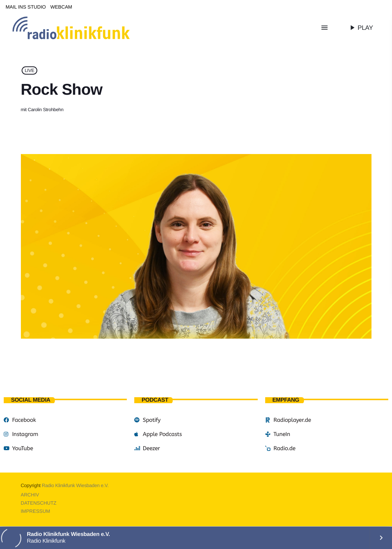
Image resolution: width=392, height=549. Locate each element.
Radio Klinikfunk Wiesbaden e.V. (75, 485)
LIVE (29, 70)
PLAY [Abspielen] (360, 28)
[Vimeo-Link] (87, 28)
